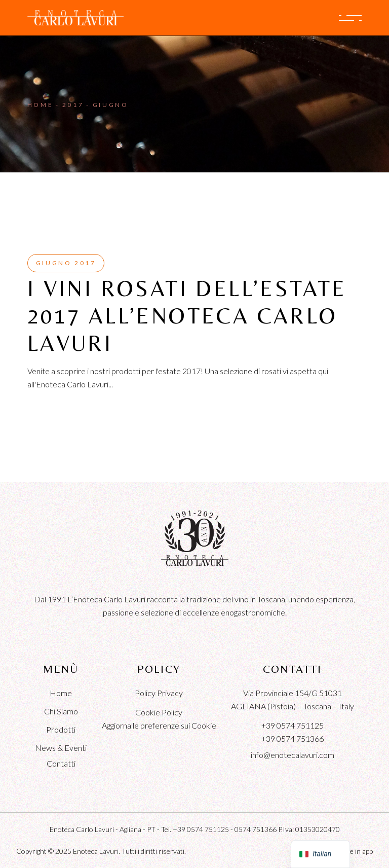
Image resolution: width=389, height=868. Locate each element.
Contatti (61, 763)
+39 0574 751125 (293, 725)
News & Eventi (61, 748)
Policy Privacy (159, 693)
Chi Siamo (61, 711)
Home (61, 693)
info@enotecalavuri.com (293, 755)
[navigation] (320, 854)
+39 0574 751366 (293, 738)
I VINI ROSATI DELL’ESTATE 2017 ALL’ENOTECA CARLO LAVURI (187, 316)
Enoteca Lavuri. (96, 851)
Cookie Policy (159, 712)
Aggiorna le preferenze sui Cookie (159, 725)
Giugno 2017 (66, 263)
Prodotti (61, 729)
